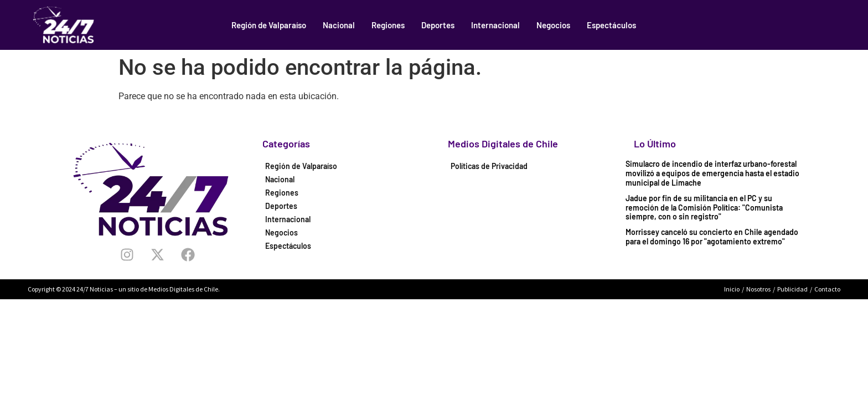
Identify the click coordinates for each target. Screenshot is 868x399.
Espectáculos (611, 25)
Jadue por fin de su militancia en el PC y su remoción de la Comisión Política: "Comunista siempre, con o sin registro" (704, 208)
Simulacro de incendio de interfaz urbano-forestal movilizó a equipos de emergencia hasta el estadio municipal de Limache (712, 173)
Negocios (553, 25)
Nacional (339, 25)
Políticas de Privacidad (489, 166)
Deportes (438, 25)
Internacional (495, 25)
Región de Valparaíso (269, 25)
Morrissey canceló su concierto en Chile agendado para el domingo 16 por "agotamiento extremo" (712, 237)
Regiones (388, 25)
